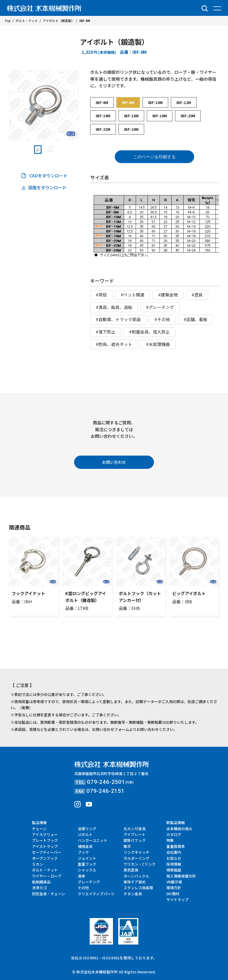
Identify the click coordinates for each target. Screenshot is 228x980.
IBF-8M (128, 102)
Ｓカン (38, 864)
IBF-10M (155, 102)
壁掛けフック (135, 840)
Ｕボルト (85, 834)
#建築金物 (168, 295)
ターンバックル (136, 876)
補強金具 (85, 846)
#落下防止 (106, 332)
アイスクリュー (45, 834)
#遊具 (197, 295)
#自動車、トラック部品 (118, 319)
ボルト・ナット (45, 870)
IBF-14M (103, 116)
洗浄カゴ (39, 888)
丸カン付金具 (135, 829)
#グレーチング (160, 307)
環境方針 (174, 888)
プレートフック (45, 840)
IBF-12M (184, 102)
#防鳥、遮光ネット (114, 344)
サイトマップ (177, 900)
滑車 (81, 876)
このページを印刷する (154, 157)
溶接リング (87, 829)
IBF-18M (160, 116)
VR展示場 (174, 882)
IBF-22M (103, 129)
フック (83, 852)
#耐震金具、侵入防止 (149, 332)
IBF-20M (188, 116)
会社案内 (174, 852)
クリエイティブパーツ (96, 894)
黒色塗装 (131, 870)
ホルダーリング (136, 858)
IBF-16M (131, 116)
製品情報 (39, 822)
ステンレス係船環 (138, 888)
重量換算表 (176, 846)
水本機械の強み (179, 829)
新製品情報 (176, 822)
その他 (83, 888)
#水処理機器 (158, 344)
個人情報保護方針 (181, 876)
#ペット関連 (133, 295)
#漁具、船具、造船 (114, 307)
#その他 (162, 319)
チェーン (39, 829)
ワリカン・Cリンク (140, 864)
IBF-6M (102, 102)
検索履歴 (174, 870)
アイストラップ (45, 846)
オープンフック (45, 858)
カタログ (174, 834)
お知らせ (174, 858)
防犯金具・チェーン (49, 894)
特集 (170, 840)
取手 (127, 846)
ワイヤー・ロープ (47, 876)
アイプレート (134, 834)
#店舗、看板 (195, 319)
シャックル (87, 870)
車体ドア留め (135, 882)
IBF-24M (131, 129)
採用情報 (174, 864)
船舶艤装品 (41, 882)
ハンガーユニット (93, 840)
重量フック (87, 864)
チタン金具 (133, 894)
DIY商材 (173, 894)
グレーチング (89, 882)
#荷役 (101, 295)
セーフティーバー (47, 852)
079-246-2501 (106, 782)
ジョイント (87, 858)
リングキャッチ (136, 852)
